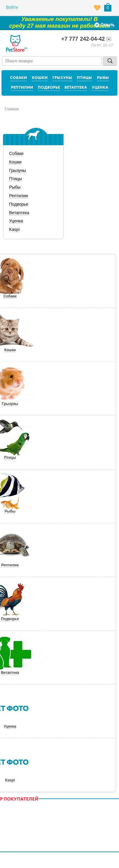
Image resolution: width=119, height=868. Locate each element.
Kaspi (14, 229)
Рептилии (22, 88)
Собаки (18, 78)
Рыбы (103, 78)
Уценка (100, 88)
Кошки (40, 78)
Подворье (49, 88)
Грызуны (62, 78)
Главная (12, 109)
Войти (12, 7)
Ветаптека (76, 88)
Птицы (84, 78)
